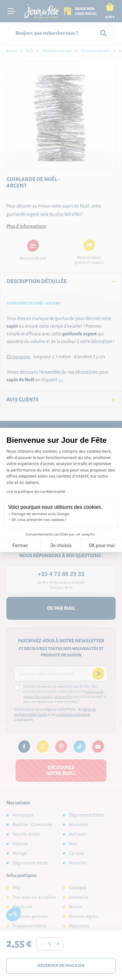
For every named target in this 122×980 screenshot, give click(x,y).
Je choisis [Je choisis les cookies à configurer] (61, 546)
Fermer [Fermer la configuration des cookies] (20, 546)
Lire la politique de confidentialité (36, 492)
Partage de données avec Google (41, 514)
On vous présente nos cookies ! (39, 520)
